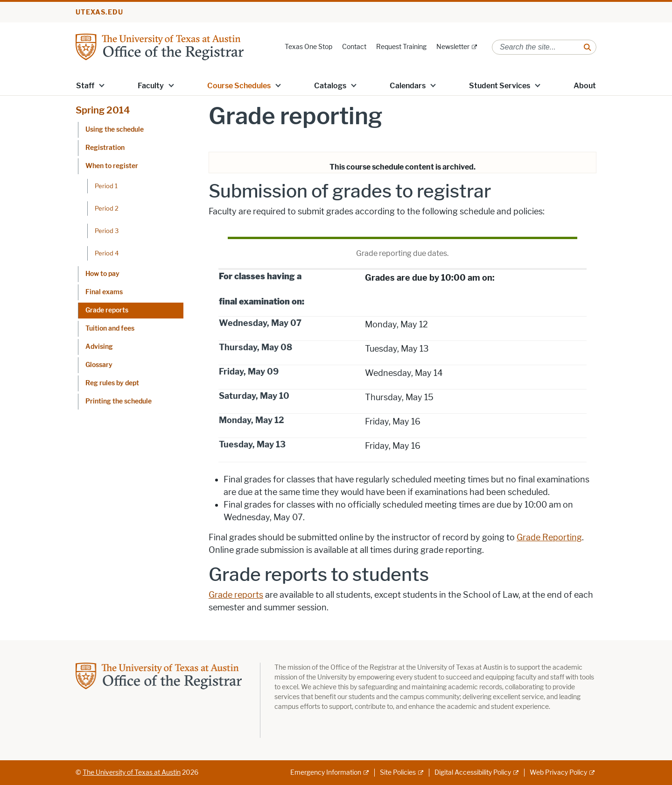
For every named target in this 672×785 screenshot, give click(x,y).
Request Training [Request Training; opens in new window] (401, 47)
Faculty (151, 86)
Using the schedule (115, 130)
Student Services (500, 86)
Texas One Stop (308, 47)
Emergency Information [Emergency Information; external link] (326, 773)
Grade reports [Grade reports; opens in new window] (236, 595)
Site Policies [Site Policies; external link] (398, 773)
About (585, 86)
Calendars (408, 86)
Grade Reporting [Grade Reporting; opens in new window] (549, 537)
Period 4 (107, 253)
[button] (102, 85)
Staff (85, 86)
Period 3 (107, 231)
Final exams (104, 292)
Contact (354, 47)
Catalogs (330, 86)
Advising (99, 347)
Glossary (99, 365)
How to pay (102, 274)
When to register (112, 166)
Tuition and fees (110, 329)
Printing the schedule (119, 401)
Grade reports (107, 310)
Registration (105, 148)
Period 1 (106, 186)
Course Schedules (239, 86)
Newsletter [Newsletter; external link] (453, 47)
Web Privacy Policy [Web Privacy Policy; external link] (558, 773)
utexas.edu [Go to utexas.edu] (99, 12)
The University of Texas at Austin (132, 773)
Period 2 (107, 208)
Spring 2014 (103, 110)
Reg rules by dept (112, 383)
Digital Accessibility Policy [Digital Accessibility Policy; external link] (473, 773)
